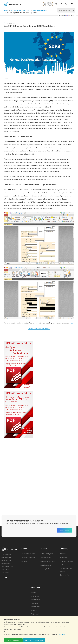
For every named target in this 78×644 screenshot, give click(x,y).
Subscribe (34, 593)
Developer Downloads (28, 558)
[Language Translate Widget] (66, 10)
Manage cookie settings (34, 640)
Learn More (61, 634)
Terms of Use (65, 575)
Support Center (46, 558)
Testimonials (35, 614)
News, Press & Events (40, 10)
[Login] (66, 4)
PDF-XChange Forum (48, 561)
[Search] (56, 4)
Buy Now (24, 561)
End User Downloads (28, 554)
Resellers (34, 610)
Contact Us (64, 530)
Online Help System (47, 554)
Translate (70, 16)
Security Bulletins (46, 569)
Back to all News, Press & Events (39, 328)
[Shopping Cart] (61, 4)
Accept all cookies (13, 640)
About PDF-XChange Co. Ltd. (21, 10)
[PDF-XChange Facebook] (3, 578)
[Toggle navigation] (72, 4)
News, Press (64, 558)
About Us (63, 554)
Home (6, 10)
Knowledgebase (46, 565)
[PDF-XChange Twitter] (7, 578)
